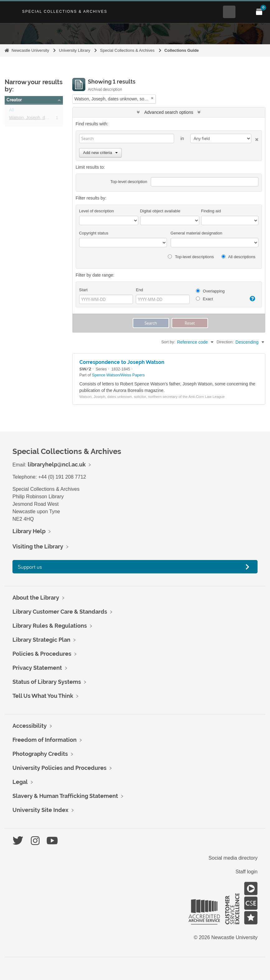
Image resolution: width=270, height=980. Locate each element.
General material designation (197, 233)
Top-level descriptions (191, 257)
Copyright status (94, 233)
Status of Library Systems (47, 682)
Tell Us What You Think (43, 696)
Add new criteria (100, 153)
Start (83, 290)
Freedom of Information (45, 740)
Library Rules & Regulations (50, 626)
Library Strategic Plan (41, 640)
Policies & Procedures (42, 654)
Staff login (246, 872)
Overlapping (210, 291)
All (12, 111)
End (139, 290)
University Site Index (40, 810)
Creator (14, 100)
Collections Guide (182, 50)
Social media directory (233, 858)
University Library (74, 50)
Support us (30, 567)
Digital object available (160, 211)
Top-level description (129, 182)
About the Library (36, 598)
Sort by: (168, 342)
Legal (20, 782)
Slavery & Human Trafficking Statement (65, 796)
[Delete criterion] (255, 138)
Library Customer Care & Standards (60, 612)
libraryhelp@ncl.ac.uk (57, 464)
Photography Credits (40, 754)
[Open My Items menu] (259, 12)
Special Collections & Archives (65, 12)
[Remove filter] (152, 98)
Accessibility (30, 726)
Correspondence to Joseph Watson (122, 362)
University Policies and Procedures (59, 768)
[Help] (251, 299)
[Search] (127, 138)
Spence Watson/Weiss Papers (118, 375)
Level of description (97, 211)
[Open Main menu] (244, 12)
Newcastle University (30, 50)
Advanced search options (169, 112)
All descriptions (238, 257)
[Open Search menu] (229, 12)
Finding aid (211, 211)
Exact (204, 299)
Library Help (29, 531)
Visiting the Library (38, 546)
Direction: (225, 342)
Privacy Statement (37, 668)
